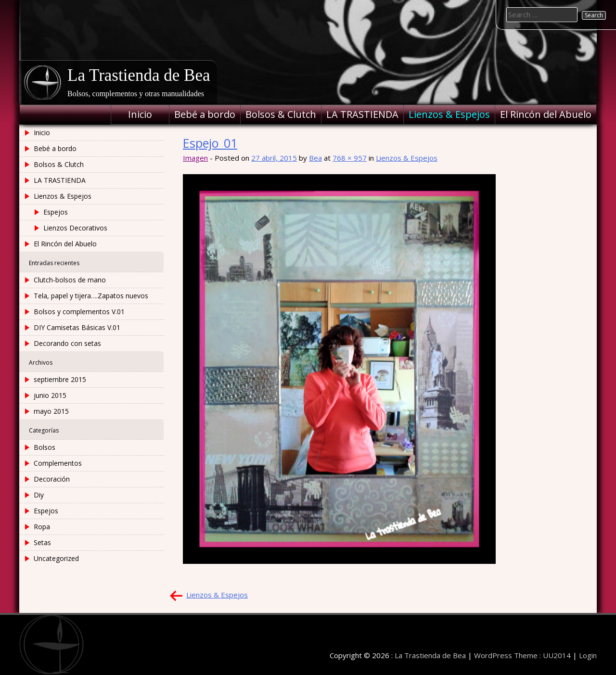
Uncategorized (56, 558)
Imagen (195, 158)
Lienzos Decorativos (75, 228)
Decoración (52, 479)
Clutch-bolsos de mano (70, 280)
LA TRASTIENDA (362, 114)
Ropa (42, 527)
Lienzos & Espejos (449, 114)
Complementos (58, 463)
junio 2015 (50, 395)
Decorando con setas (67, 343)
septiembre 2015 (60, 379)
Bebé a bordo (205, 114)
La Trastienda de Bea (139, 75)
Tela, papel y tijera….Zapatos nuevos (91, 296)
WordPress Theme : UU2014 (522, 655)
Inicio (140, 114)
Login (588, 655)
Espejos (56, 212)
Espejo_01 (210, 143)
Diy (39, 495)
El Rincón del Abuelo (546, 114)
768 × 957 (350, 158)
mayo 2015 (51, 411)
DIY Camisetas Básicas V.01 (77, 327)
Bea (315, 158)
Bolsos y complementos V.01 (79, 312)
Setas (42, 542)
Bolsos (45, 447)
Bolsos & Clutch (281, 114)
